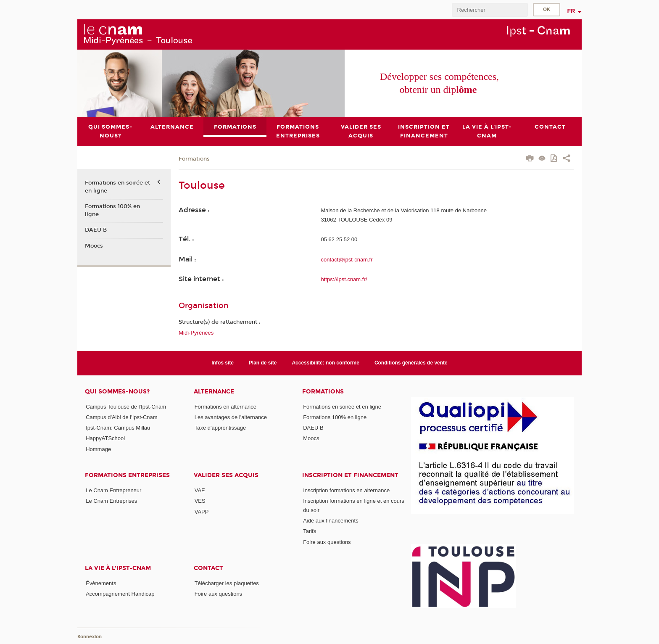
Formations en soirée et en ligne (117, 187)
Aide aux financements (331, 521)
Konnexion (90, 637)
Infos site (223, 363)
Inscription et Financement (350, 475)
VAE (200, 490)
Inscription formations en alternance (346, 490)
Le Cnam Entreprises (111, 501)
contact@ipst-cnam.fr (347, 260)
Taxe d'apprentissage (220, 428)
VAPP (202, 512)
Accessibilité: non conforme (326, 363)
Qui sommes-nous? (117, 392)
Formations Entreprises (127, 475)
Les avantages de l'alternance (231, 417)
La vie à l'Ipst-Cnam (118, 568)
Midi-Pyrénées (196, 333)
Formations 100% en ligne (112, 210)
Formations (194, 159)
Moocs (94, 246)
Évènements (101, 583)
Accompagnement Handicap (120, 594)
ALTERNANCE (214, 392)
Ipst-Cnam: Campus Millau (118, 428)
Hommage (98, 449)
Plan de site (263, 363)
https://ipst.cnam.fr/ (344, 279)
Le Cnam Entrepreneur (113, 490)
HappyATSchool (105, 439)
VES (200, 501)
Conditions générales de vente (411, 363)
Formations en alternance (225, 407)
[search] (490, 10)
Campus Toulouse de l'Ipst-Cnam (126, 407)
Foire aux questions (327, 542)
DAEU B (96, 230)
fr (571, 11)
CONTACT (208, 568)
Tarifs (310, 532)
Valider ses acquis (226, 475)
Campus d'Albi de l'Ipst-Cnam (121, 417)
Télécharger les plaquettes (227, 583)
